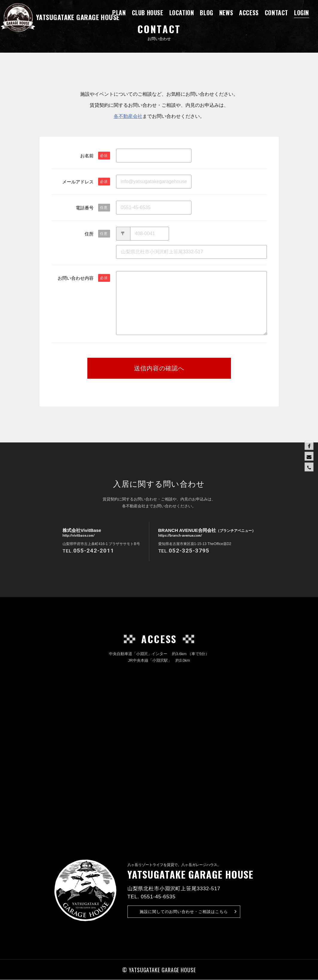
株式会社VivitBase (80, 533)
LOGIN (302, 13)
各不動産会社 (128, 116)
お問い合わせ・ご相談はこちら (188, 911)
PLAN (119, 13)
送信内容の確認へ (159, 368)
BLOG (206, 13)
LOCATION (182, 13)
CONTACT (276, 13)
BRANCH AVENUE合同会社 (207, 533)
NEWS (226, 13)
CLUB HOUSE (148, 13)
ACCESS (249, 13)
